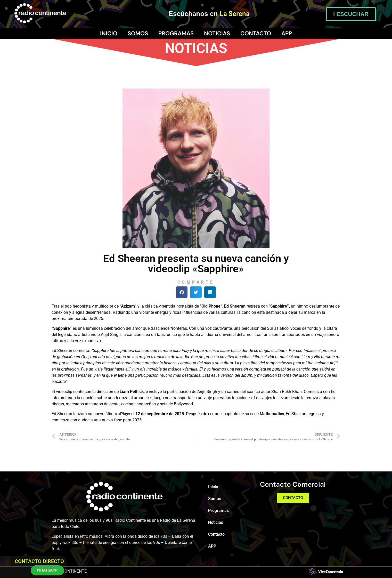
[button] (182, 292)
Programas (176, 33)
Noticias (217, 33)
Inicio (109, 33)
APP (287, 33)
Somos (138, 33)
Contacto (256, 33)
